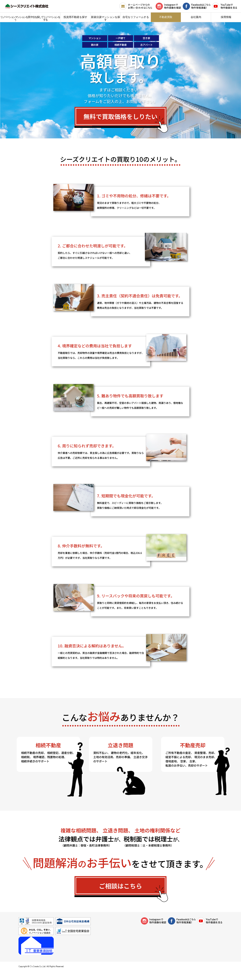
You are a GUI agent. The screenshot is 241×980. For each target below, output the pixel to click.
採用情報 (226, 17)
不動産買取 (166, 17)
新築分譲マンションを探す (106, 18)
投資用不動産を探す (75, 17)
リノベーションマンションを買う (15, 18)
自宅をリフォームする (136, 17)
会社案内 (196, 17)
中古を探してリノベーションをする (45, 18)
